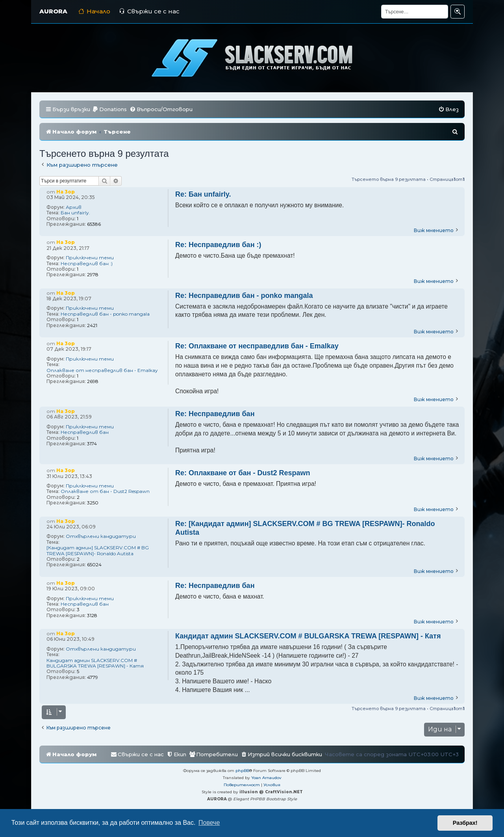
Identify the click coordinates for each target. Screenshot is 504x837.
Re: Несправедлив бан (215, 414)
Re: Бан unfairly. (203, 194)
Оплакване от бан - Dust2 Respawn (105, 491)
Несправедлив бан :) (87, 264)
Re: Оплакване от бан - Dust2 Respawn (243, 473)
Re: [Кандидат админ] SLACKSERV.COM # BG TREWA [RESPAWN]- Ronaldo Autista (305, 528)
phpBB (242, 771)
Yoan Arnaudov (266, 778)
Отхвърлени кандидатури (101, 536)
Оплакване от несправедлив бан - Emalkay (102, 370)
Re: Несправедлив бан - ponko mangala (244, 296)
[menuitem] (109, 109)
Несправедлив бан (85, 432)
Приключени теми (90, 258)
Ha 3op (66, 192)
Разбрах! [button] (465, 823)
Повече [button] (209, 823)
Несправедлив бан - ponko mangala (105, 314)
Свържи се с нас (149, 11)
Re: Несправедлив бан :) (218, 245)
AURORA (53, 11)
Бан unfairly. (75, 213)
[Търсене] (415, 12)
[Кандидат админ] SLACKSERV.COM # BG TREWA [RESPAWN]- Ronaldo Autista (98, 551)
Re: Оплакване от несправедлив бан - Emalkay (257, 346)
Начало (94, 11)
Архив (74, 207)
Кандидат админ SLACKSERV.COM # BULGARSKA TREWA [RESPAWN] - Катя (95, 663)
